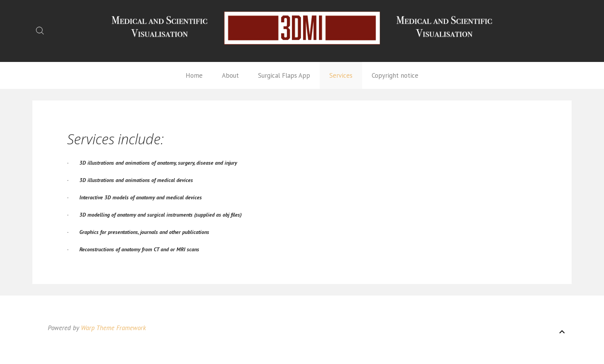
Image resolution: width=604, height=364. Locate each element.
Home (194, 75)
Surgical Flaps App (284, 75)
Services (341, 75)
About (230, 75)
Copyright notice (395, 75)
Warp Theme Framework (113, 328)
